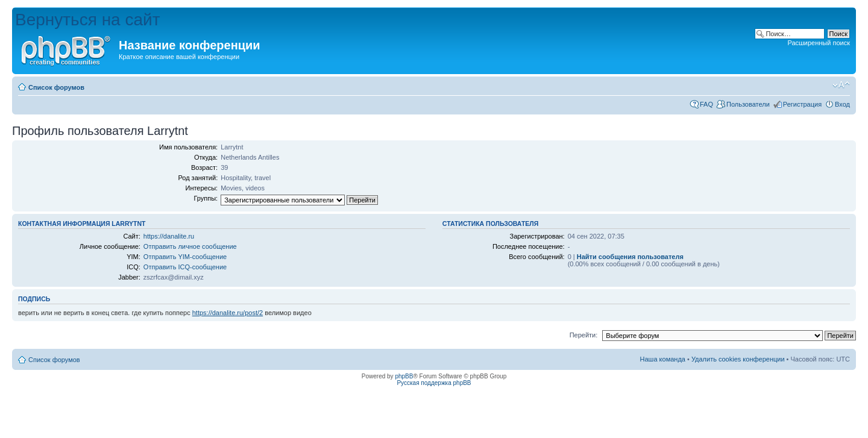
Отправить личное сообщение (190, 246)
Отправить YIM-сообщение (185, 257)
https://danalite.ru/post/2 (228, 313)
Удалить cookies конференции (738, 359)
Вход (842, 104)
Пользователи (748, 104)
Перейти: (584, 335)
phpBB (404, 376)
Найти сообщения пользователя (630, 257)
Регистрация (802, 104)
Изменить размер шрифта (841, 85)
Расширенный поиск (819, 43)
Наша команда (663, 359)
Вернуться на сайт (88, 20)
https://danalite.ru (169, 236)
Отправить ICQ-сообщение (185, 267)
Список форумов (56, 87)
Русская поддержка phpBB (434, 383)
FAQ (706, 104)
